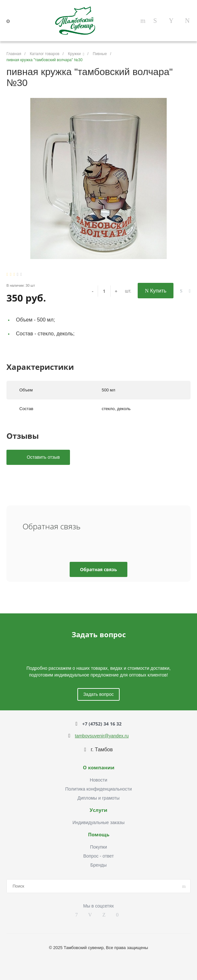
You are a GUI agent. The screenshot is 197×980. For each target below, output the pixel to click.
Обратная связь (98, 569)
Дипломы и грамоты (98, 798)
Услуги (98, 810)
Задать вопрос (98, 694)
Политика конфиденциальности (98, 789)
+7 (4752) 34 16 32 (102, 724)
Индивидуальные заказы (99, 822)
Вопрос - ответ (98, 856)
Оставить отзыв (43, 457)
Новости (98, 780)
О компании (99, 768)
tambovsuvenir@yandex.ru (102, 736)
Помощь (99, 835)
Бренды (98, 865)
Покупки (98, 847)
